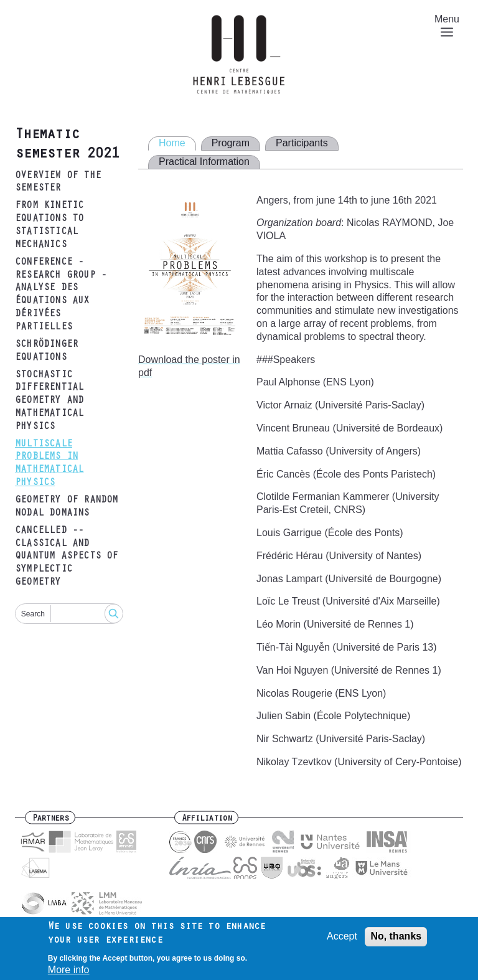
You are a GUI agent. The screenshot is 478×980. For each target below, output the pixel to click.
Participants (302, 143)
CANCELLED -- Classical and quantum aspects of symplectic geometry (67, 557)
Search (33, 614)
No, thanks (396, 940)
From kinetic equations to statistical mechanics (49, 225)
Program (231, 143)
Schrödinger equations (46, 351)
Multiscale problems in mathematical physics (49, 464)
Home (172, 143)
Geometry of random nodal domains (67, 507)
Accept (342, 940)
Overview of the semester (58, 183)
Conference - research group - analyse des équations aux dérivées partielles (61, 295)
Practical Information (204, 162)
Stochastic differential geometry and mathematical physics (49, 401)
